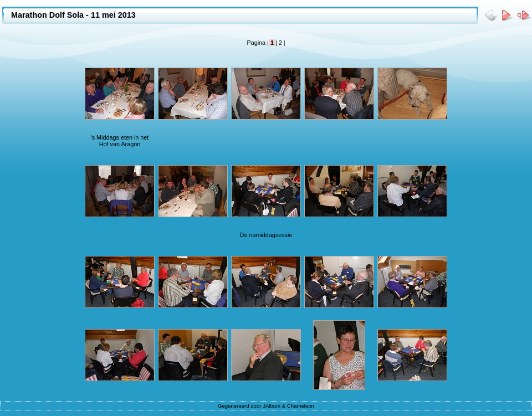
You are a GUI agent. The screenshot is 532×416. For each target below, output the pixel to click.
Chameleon (301, 406)
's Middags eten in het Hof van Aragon (120, 141)
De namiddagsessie (266, 235)
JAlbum (272, 406)
